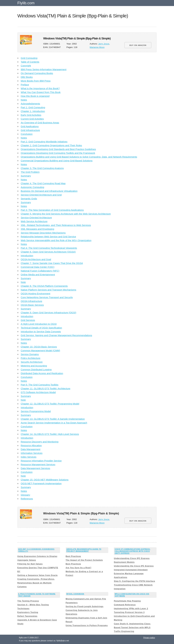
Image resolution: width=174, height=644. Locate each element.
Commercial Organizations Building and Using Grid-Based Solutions (57, 161)
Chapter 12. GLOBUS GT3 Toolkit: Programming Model (50, 404)
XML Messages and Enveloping (37, 229)
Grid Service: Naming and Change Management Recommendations (56, 335)
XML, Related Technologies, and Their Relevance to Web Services (56, 225)
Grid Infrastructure (30, 130)
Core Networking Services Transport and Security (47, 297)
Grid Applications (30, 126)
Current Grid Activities (32, 119)
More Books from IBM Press (36, 81)
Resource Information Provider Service (41, 461)
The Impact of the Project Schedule (84, 560)
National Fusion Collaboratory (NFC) (40, 271)
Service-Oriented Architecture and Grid (41, 195)
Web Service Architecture (34, 221)
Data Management (31, 449)
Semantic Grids (29, 199)
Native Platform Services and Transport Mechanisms (49, 290)
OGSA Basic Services (32, 305)
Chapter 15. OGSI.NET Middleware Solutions (45, 480)
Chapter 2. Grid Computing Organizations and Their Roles (51, 145)
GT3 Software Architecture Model (38, 392)
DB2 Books (27, 77)
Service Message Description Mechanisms (43, 233)
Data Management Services (35, 468)
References (27, 499)
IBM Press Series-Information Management (44, 69)
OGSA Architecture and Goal (36, 259)
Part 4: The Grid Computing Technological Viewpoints (49, 248)
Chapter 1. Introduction (33, 111)
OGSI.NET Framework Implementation (41, 483)
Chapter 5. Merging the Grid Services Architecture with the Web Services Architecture (66, 214)
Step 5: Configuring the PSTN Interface (134, 581)
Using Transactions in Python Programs (87, 625)
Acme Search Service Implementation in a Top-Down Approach (54, 423)
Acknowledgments (30, 104)
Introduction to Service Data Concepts (41, 331)
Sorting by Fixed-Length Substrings (85, 606)
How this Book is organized (35, 96)
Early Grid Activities (31, 115)
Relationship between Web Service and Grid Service (48, 237)
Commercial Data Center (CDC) (38, 267)
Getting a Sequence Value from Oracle (38, 575)
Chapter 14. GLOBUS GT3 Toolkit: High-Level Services (50, 434)
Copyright (26, 66)
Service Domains (30, 354)
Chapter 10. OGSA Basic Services (39, 347)
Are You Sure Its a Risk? (79, 568)
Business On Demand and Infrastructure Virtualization (49, 191)
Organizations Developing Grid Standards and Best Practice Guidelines (58, 149)
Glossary (25, 495)
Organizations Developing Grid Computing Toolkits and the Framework (58, 153)
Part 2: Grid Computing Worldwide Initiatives (44, 142)
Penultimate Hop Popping (127, 601)
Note (23, 282)
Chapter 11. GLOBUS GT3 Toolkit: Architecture (46, 388)
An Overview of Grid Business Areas (40, 123)
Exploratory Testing (28, 612)
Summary (26, 176)
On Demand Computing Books (37, 73)
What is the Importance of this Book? (40, 88)
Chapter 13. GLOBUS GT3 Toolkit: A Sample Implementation (53, 419)
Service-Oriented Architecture (36, 218)
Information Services (32, 453)
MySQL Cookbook (75, 594)
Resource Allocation (31, 445)
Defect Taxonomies (27, 616)
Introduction (27, 256)
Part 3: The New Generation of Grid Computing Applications (52, 210)
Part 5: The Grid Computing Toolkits (40, 385)
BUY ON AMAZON (138, 45)
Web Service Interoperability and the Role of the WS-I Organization (56, 240)
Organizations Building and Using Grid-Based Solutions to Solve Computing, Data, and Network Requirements (79, 157)
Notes (24, 100)
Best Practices (73, 556)
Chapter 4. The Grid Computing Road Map (43, 183)
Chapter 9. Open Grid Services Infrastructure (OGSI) (49, 313)
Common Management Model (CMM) (40, 350)
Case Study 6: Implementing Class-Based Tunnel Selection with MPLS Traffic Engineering (132, 628)
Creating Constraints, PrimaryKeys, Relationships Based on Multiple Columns (36, 583)
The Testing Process (28, 601)
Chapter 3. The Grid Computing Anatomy (42, 168)
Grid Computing (29, 58)
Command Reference (125, 605)
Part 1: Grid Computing (33, 107)
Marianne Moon (97, 47)
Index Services (29, 457)
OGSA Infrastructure (32, 301)
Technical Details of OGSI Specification (41, 328)
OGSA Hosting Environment (36, 294)
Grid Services (28, 320)
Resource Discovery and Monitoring (40, 442)
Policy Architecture (31, 358)
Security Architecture (32, 362)
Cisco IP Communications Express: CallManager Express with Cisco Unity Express (132, 551)
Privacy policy (149, 638)
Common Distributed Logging (36, 369)
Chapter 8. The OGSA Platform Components (44, 286)
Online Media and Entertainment (38, 275)
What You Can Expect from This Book (41, 92)
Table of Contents (30, 62)
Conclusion (27, 134)
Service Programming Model (36, 411)
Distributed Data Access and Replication (42, 373)
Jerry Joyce (104, 44)
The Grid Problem (30, 172)
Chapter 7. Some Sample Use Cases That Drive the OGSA (52, 263)
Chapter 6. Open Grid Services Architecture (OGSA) (48, 252)
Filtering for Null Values (30, 564)
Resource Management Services (38, 464)
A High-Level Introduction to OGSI (39, 324)
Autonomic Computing (33, 187)
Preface (25, 85)
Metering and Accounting (34, 366)
